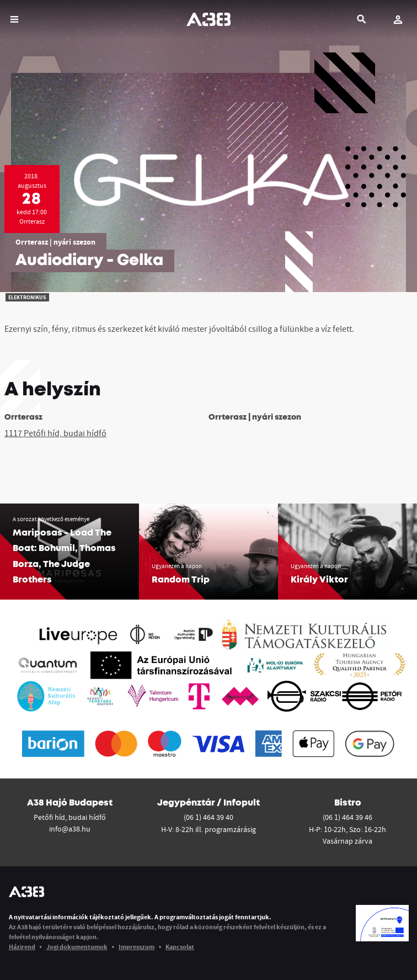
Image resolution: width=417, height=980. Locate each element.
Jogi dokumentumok (77, 947)
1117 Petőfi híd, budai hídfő (55, 433)
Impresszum (137, 947)
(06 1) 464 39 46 (347, 817)
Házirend (22, 947)
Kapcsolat (180, 947)
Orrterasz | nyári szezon (55, 242)
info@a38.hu (70, 829)
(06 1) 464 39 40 (209, 817)
